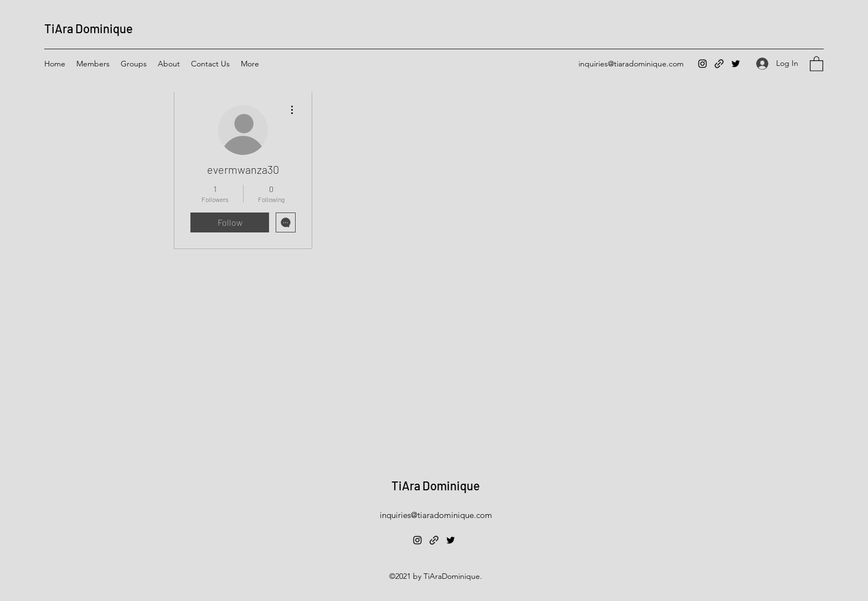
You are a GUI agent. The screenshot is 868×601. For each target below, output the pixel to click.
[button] (817, 63)
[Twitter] (736, 64)
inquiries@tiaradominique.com (631, 64)
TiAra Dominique (89, 28)
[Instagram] (702, 64)
